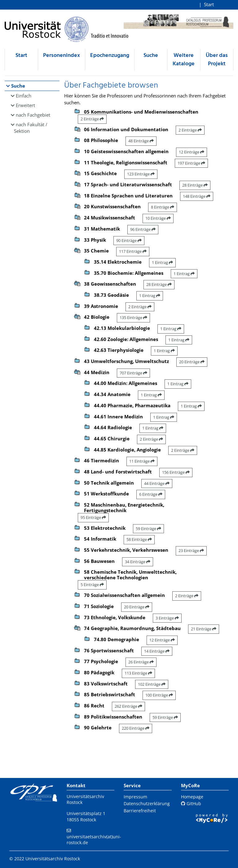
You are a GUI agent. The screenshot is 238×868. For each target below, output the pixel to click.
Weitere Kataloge (184, 60)
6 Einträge (151, 494)
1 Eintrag (162, 262)
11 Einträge (142, 461)
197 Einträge (191, 163)
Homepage (192, 797)
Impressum (135, 797)
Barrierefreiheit (140, 811)
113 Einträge (138, 673)
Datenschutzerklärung (147, 803)
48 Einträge (141, 141)
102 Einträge (152, 684)
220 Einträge (136, 728)
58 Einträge (139, 539)
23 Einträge (191, 551)
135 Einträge (133, 317)
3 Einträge (167, 618)
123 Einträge (141, 174)
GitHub (191, 803)
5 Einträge (92, 585)
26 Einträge (141, 662)
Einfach (24, 96)
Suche (151, 56)
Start (209, 4)
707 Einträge (133, 373)
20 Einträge (192, 362)
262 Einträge (128, 706)
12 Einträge (192, 152)
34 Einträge (138, 562)
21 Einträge (204, 629)
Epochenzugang (110, 56)
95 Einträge (93, 517)
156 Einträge (176, 472)
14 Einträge (157, 651)
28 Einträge (195, 185)
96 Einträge (143, 229)
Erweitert (25, 105)
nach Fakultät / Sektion (31, 128)
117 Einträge (133, 251)
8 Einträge (163, 207)
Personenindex (62, 56)
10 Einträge (158, 218)
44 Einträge (157, 483)
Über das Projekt (217, 60)
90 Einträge (129, 240)
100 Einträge (159, 695)
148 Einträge (197, 196)
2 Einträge (92, 119)
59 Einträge (148, 529)
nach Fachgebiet (33, 115)
